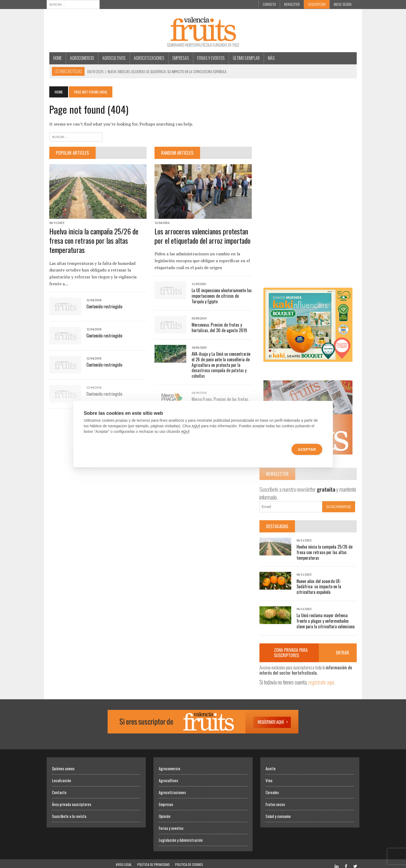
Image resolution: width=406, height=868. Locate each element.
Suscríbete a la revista (69, 811)
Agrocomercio (79, 58)
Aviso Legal (124, 859)
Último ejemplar (244, 58)
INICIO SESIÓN (343, 4)
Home (55, 58)
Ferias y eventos (208, 58)
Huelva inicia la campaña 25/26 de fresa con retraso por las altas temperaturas (91, 241)
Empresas (178, 58)
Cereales (272, 787)
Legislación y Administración (181, 835)
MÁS (269, 58)
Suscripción (317, 4)
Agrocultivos (111, 58)
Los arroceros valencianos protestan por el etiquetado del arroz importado (201, 237)
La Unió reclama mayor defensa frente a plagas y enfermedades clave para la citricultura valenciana (328, 616)
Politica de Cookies (189, 859)
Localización (61, 775)
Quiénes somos (63, 763)
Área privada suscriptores (72, 799)
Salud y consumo (278, 811)
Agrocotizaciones (146, 58)
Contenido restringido (102, 308)
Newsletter (292, 4)
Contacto (269, 4)
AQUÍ (196, 426)
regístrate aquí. (323, 677)
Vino (269, 775)
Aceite (271, 763)
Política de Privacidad (153, 859)
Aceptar (307, 449)
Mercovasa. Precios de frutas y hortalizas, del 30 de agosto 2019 (218, 328)
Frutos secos (275, 799)
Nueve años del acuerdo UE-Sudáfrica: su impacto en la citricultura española (328, 584)
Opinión (165, 811)
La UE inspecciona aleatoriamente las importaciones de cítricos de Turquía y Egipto (221, 297)
